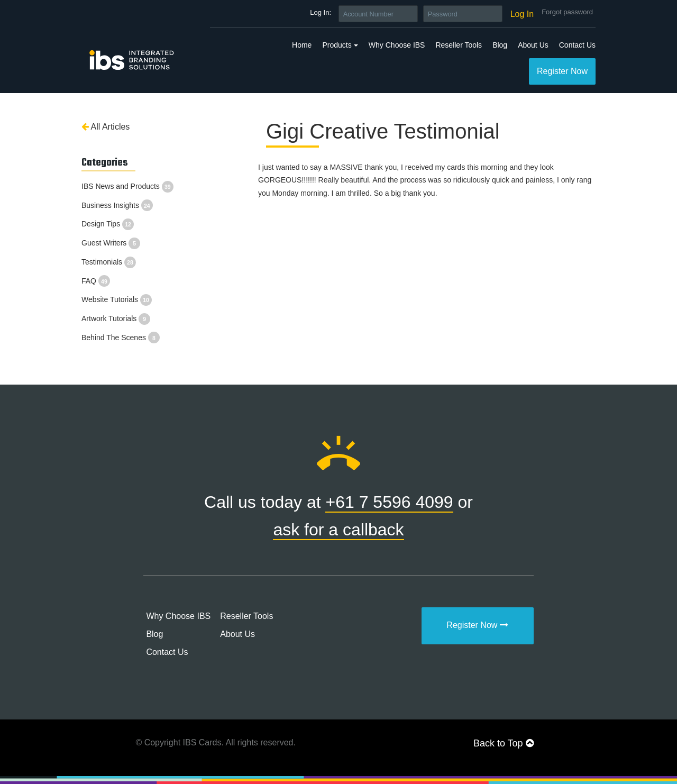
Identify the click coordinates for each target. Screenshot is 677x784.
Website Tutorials (117, 299)
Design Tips (108, 224)
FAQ (96, 281)
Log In (522, 14)
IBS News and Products (127, 186)
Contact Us (577, 45)
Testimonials (109, 262)
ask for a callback (338, 530)
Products (337, 45)
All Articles (106, 127)
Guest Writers (111, 243)
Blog (500, 45)
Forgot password (567, 12)
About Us (533, 45)
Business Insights (117, 205)
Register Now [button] (562, 71)
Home (302, 45)
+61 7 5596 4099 (389, 502)
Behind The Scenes (121, 338)
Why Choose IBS (397, 45)
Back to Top (504, 743)
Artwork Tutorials (116, 318)
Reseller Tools (459, 45)
